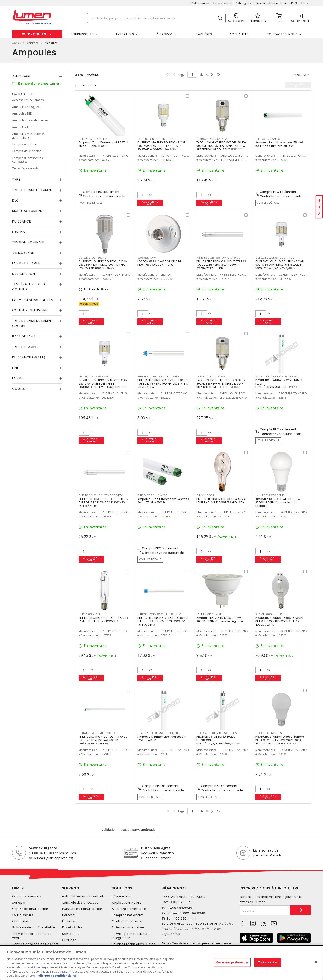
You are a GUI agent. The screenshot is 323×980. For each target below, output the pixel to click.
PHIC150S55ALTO (91, 614)
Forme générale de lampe (35, 300)
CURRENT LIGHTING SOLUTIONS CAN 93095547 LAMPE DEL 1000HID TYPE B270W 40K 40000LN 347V (103, 265)
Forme (18, 378)
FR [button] (303, 3)
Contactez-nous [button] (282, 34)
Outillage (69, 940)
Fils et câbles (72, 927)
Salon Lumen (201, 3)
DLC (16, 200)
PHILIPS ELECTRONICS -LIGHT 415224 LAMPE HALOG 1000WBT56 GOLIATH (221, 501)
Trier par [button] (300, 74)
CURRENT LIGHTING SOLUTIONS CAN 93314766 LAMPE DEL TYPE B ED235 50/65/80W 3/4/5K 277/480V (280, 265)
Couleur (20, 389)
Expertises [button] (125, 34)
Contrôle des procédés (80, 903)
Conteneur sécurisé (128, 921)
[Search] (156, 18)
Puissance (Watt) (29, 357)
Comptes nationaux (127, 915)
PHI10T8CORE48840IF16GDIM (159, 377)
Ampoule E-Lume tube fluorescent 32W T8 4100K (162, 738)
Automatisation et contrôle (83, 896)
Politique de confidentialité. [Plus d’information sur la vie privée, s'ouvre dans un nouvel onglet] (57, 976)
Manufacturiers (27, 211)
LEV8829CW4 (147, 258)
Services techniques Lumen (134, 944)
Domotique (71, 934)
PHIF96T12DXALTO (268, 139)
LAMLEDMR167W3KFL (210, 614)
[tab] (37, 76)
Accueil (17, 43)
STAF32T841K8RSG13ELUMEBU (159, 733)
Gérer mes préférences (232, 962)
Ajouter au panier (150, 203)
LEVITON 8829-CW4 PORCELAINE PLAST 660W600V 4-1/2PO (160, 263)
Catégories (23, 94)
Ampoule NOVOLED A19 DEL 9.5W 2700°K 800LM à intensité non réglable (278, 502)
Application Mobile (127, 903)
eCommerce (121, 896)
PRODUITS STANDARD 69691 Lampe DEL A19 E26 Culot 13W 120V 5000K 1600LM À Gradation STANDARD (280, 740)
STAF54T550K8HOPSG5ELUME (218, 733)
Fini (15, 368)
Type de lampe (25, 347)
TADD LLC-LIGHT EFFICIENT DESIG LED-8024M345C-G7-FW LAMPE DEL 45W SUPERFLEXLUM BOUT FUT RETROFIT (221, 146)
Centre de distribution (30, 909)
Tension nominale (28, 242)
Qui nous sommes (27, 896)
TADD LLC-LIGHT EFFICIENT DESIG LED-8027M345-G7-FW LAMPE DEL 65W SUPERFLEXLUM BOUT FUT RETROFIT (221, 384)
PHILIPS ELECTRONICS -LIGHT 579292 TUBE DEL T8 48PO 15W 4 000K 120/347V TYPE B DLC (221, 265)
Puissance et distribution (82, 909)
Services (71, 888)
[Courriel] (265, 910)
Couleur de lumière (30, 310)
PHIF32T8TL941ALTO (93, 139)
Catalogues (243, 3)
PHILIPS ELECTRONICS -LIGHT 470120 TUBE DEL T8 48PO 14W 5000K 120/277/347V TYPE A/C (103, 740)
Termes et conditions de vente (32, 936)
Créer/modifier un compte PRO (276, 3)
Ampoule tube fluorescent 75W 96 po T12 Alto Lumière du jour (280, 144)
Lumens (19, 232)
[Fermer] (316, 962)
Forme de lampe (26, 263)
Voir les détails (91, 203)
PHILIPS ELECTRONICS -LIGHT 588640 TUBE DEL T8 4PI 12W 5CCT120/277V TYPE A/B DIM (162, 621)
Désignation (24, 274)
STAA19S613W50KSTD (271, 733)
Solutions (122, 888)
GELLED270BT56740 (93, 258)
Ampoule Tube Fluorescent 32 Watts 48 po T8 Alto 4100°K (104, 144)
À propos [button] (165, 34)
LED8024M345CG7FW (212, 139)
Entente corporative (128, 927)
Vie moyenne (23, 253)
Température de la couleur (29, 287)
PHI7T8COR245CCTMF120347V (101, 495)
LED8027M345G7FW (211, 377)
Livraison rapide (266, 850)
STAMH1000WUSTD (269, 614)
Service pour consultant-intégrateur (131, 936)
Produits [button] (37, 34)
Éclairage (69, 921)
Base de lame (24, 336)
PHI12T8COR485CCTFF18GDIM (159, 614)
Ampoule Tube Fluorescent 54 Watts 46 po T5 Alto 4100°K (163, 501)
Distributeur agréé (156, 848)
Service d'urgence (43, 848)
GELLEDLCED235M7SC (94, 377)
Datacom (69, 915)
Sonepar (19, 903)
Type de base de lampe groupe (32, 323)
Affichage (21, 76)
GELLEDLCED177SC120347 (155, 139)
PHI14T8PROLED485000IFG (98, 733)
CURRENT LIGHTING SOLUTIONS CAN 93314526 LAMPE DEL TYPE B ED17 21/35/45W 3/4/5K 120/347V (162, 146)
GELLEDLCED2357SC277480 (275, 258)
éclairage (33, 43)
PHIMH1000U (205, 495)
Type (16, 179)
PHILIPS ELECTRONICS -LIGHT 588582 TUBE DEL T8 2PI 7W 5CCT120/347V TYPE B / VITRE (103, 502)
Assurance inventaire (129, 909)
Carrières (204, 34)
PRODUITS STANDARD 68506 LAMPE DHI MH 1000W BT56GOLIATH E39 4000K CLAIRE (279, 621)
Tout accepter (268, 962)
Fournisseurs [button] (82, 34)
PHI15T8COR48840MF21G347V (218, 258)
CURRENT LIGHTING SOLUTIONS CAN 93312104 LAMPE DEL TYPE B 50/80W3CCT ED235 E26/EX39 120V (103, 384)
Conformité (21, 921)
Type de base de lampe (32, 190)
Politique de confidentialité (34, 927)
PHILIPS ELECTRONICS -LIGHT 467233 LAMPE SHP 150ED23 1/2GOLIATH (103, 620)
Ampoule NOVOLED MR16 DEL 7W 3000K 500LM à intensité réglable (220, 620)
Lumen (18, 888)
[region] (161, 963)
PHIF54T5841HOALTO (153, 495)
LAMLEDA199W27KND (270, 495)
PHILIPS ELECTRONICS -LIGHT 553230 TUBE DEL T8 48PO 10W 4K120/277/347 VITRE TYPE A (163, 384)
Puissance (22, 221)
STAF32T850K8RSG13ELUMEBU (277, 377)
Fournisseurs (222, 3)
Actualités (239, 34)
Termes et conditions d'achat (35, 944)
